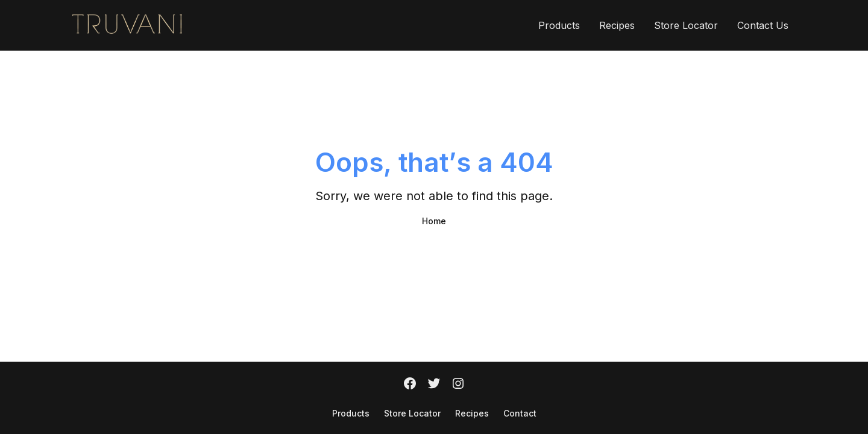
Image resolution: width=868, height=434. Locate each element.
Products (559, 25)
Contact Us (763, 25)
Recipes (617, 25)
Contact (520, 413)
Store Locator (686, 25)
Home (434, 221)
